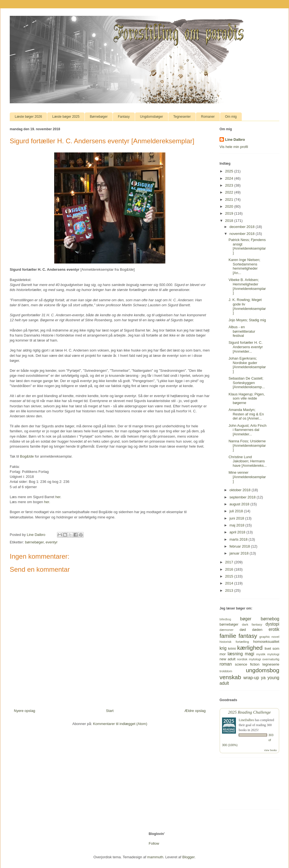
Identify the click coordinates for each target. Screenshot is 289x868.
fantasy (248, 636)
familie (228, 636)
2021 (230, 200)
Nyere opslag (25, 711)
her (58, 497)
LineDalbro (246, 720)
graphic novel (269, 637)
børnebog (270, 619)
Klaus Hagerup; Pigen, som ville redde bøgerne (246, 398)
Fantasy (124, 117)
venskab (230, 677)
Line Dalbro (235, 140)
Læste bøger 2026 (28, 117)
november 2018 (243, 234)
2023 (230, 185)
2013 (230, 590)
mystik (261, 654)
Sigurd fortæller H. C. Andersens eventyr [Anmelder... (246, 347)
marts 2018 (239, 539)
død (243, 630)
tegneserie (271, 664)
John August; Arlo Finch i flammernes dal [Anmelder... (247, 430)
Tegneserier (182, 117)
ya (263, 678)
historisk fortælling (234, 642)
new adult (227, 659)
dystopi (272, 624)
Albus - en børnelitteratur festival (242, 331)
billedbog (225, 619)
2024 (230, 178)
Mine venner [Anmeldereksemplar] (247, 477)
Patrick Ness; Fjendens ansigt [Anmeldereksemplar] (247, 246)
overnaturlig (271, 659)
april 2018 (238, 532)
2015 (230, 576)
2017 (230, 562)
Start (110, 711)
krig (223, 648)
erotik (274, 629)
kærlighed (250, 648)
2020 (230, 206)
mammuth (155, 857)
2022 (230, 192)
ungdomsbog (263, 670)
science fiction (247, 664)
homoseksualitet (266, 642)
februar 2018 (240, 546)
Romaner (208, 117)
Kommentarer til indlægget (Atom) (120, 724)
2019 (230, 213)
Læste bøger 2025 (66, 117)
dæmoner (226, 630)
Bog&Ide (27, 456)
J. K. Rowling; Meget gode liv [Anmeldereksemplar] (247, 306)
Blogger (188, 857)
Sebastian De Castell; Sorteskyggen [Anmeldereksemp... (247, 383)
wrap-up (251, 678)
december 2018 (243, 227)
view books (270, 750)
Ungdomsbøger (152, 117)
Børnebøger (99, 117)
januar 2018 (240, 553)
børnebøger (34, 542)
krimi (232, 649)
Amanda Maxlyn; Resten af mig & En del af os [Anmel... (246, 414)
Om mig (231, 117)
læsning (235, 654)
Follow (154, 843)
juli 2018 (237, 511)
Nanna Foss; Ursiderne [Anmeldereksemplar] (247, 445)
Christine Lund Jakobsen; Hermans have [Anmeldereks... (247, 461)
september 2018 (243, 497)
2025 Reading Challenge (250, 712)
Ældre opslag (195, 711)
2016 (230, 569)
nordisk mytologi (249, 659)
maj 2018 (237, 525)
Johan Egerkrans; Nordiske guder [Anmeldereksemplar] (247, 365)
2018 (230, 221)
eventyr (52, 542)
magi (250, 654)
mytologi (273, 654)
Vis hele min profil (234, 147)
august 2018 (240, 504)
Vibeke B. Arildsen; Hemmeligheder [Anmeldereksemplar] (247, 286)
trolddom (226, 671)
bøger (246, 619)
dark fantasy (252, 624)
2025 (230, 171)
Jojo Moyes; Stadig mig (247, 320)
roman (226, 664)
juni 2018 (237, 518)
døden (257, 630)
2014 (230, 583)
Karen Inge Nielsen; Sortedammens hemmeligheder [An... (244, 266)
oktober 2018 (241, 490)
